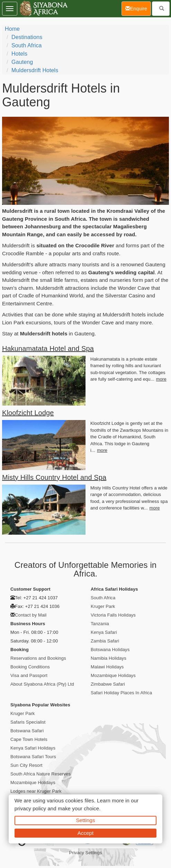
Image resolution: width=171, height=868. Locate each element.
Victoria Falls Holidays (113, 615)
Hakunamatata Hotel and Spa (48, 349)
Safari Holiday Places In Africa (121, 693)
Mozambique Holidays (113, 675)
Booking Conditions (30, 667)
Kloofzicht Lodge (28, 413)
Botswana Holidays (110, 650)
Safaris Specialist (28, 722)
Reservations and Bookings (38, 658)
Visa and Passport (29, 675)
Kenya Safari (104, 632)
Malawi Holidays (107, 667)
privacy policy (30, 808)
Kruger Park (103, 606)
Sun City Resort (26, 765)
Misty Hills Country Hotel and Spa (54, 477)
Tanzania (100, 624)
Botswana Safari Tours (33, 757)
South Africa (26, 45)
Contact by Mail (31, 615)
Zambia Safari (105, 641)
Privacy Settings (86, 853)
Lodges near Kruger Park (36, 791)
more (161, 379)
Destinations (27, 37)
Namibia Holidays (109, 658)
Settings (86, 820)
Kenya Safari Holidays (33, 748)
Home (12, 29)
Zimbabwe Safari (108, 684)
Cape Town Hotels (29, 739)
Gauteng (22, 62)
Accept (85, 833)
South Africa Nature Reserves (40, 774)
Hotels (19, 54)
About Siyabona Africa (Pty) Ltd (42, 684)
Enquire (138, 8)
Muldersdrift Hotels (35, 70)
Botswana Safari (27, 731)
